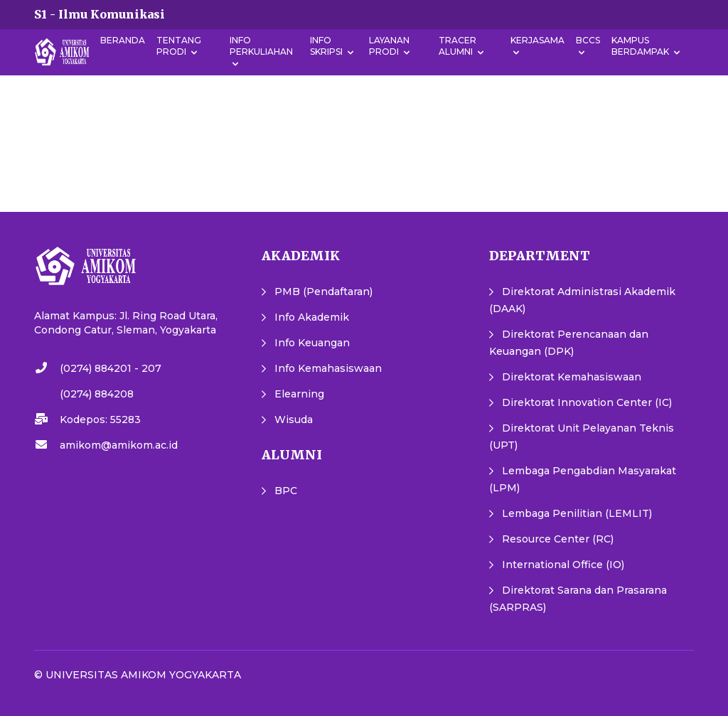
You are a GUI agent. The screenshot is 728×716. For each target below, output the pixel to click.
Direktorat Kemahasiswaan (572, 377)
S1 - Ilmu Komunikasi (100, 14)
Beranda (123, 40)
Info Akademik (312, 317)
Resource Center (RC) (558, 539)
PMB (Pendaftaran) (323, 292)
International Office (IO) (563, 565)
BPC (286, 491)
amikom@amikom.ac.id (119, 445)
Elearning (299, 394)
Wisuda (294, 420)
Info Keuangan (312, 343)
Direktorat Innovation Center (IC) (587, 402)
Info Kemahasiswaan (328, 368)
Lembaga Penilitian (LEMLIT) (577, 513)
